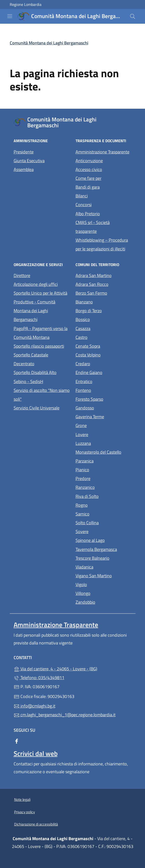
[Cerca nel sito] (133, 16)
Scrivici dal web (36, 753)
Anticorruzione (89, 161)
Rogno (104, 505)
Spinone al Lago (104, 540)
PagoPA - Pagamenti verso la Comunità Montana (42, 333)
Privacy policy (24, 812)
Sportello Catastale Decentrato (31, 359)
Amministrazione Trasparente (102, 152)
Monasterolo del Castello (104, 452)
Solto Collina (104, 522)
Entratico (104, 381)
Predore (104, 478)
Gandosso (104, 407)
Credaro (104, 363)
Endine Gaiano (104, 372)
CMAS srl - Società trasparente (104, 227)
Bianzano (104, 301)
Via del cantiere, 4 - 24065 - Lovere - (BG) (73, 668)
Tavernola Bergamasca (104, 549)
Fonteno (104, 390)
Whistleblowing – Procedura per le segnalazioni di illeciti (104, 244)
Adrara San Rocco (104, 284)
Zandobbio (104, 602)
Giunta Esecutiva (29, 161)
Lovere (104, 434)
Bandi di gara (88, 187)
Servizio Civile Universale (42, 407)
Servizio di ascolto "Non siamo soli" (42, 395)
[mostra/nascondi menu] (10, 16)
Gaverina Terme (104, 416)
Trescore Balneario (104, 558)
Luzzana (83, 443)
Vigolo (104, 584)
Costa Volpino (104, 354)
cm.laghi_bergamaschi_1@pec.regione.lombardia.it (65, 715)
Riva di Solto (104, 496)
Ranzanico (104, 487)
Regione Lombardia (26, 5)
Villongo (104, 593)
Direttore (22, 275)
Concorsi (84, 205)
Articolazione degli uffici (36, 284)
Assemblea (24, 169)
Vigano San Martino (104, 575)
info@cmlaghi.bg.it (34, 706)
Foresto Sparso (104, 399)
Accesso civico (89, 169)
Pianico (104, 469)
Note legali (22, 799)
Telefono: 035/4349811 (39, 678)
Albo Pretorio (104, 213)
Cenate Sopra (104, 346)
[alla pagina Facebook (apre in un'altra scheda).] (17, 741)
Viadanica (104, 566)
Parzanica (104, 460)
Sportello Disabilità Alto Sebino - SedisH (35, 377)
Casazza (104, 328)
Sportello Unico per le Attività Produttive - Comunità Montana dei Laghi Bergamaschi (40, 306)
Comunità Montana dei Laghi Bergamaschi (49, 43)
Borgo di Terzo (104, 310)
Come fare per (88, 178)
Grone (104, 425)
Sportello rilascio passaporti (39, 346)
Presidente (24, 152)
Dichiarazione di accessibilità (36, 824)
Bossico (104, 319)
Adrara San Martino (104, 275)
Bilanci (82, 196)
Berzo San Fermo (104, 293)
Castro (104, 337)
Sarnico (104, 513)
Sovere (104, 531)
